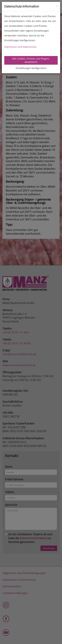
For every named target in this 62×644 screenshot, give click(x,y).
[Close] (57, 6)
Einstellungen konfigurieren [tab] (31, 68)
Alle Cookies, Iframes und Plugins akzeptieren (31, 60)
